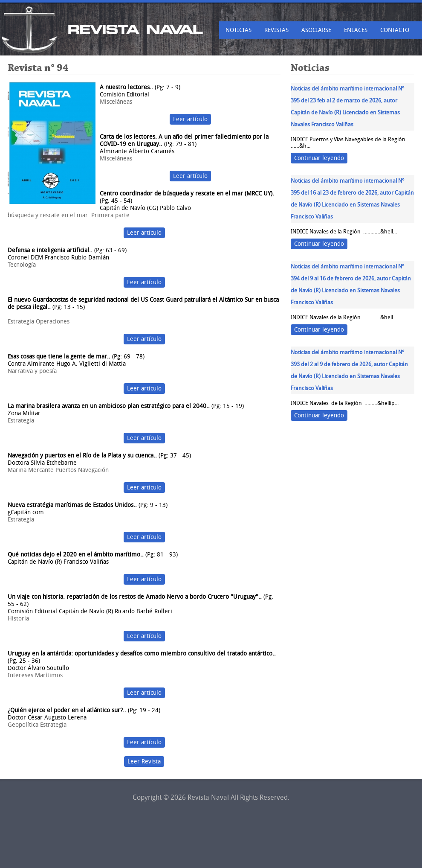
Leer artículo (190, 119)
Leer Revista (144, 762)
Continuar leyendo (319, 158)
